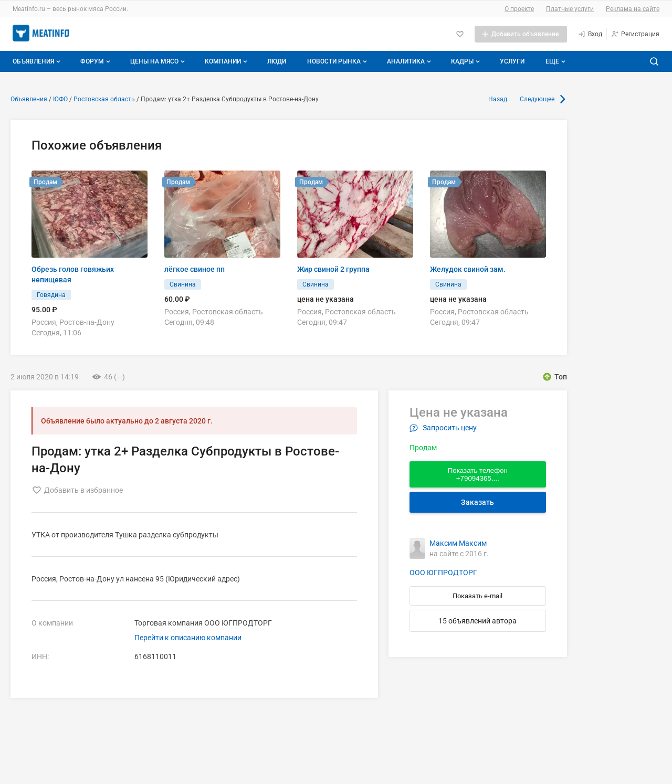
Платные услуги (570, 9)
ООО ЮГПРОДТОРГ (443, 573)
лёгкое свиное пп (195, 269)
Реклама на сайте (633, 9)
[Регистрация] (635, 34)
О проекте (519, 9)
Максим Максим (458, 543)
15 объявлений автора (477, 621)
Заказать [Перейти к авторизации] (477, 502)
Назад (498, 99)
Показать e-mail (477, 596)
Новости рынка (338, 61)
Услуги (512, 61)
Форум (96, 61)
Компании (227, 61)
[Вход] (590, 34)
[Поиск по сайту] (654, 61)
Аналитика (410, 61)
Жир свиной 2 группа (333, 269)
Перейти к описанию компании (188, 638)
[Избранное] (460, 34)
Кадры (466, 61)
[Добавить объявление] (521, 34)
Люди (277, 61)
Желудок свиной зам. (468, 269)
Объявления (38, 61)
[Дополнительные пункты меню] (555, 61)
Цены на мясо (159, 61)
